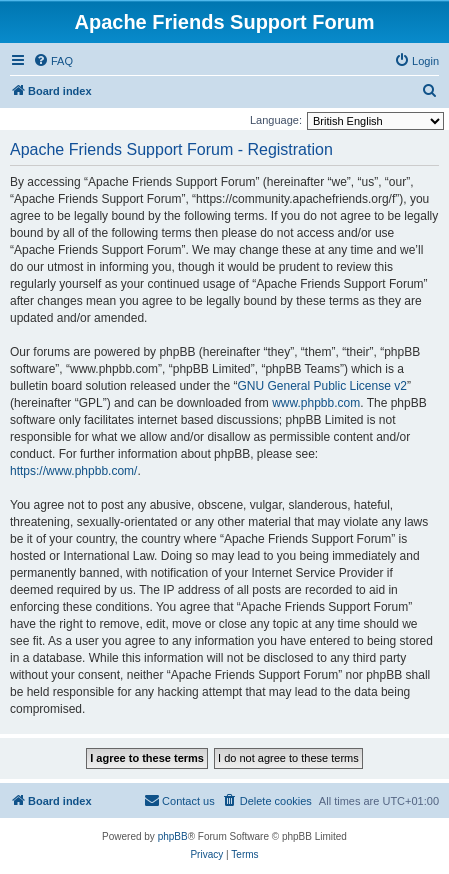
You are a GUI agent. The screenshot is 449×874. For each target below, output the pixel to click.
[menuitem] (53, 61)
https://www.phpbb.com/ (73, 471)
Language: (276, 120)
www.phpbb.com (316, 403)
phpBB (173, 836)
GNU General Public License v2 (321, 386)
